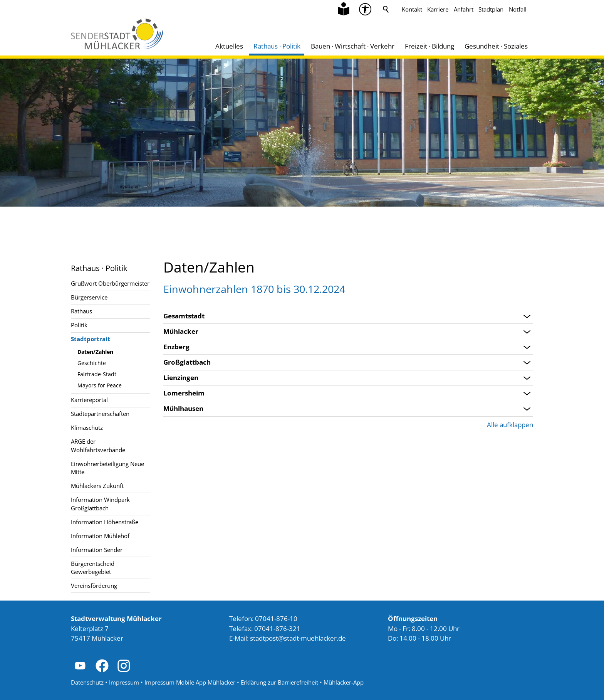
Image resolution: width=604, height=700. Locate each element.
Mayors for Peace (100, 385)
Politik (79, 325)
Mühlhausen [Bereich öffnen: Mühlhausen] (183, 409)
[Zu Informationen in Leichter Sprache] (344, 9)
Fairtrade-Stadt (97, 374)
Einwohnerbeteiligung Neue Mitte (107, 468)
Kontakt (412, 9)
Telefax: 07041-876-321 (265, 628)
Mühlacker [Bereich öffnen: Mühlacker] (181, 331)
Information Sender (97, 550)
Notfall (518, 9)
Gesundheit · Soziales (496, 46)
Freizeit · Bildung (430, 46)
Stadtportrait (91, 339)
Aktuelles (229, 46)
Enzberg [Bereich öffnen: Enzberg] (176, 347)
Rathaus (81, 311)
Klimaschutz (87, 427)
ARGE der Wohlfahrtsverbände (98, 445)
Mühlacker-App (344, 682)
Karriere (438, 9)
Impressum (124, 682)
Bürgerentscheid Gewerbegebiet (93, 568)
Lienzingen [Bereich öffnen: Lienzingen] (181, 378)
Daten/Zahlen (95, 352)
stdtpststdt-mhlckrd (298, 638)
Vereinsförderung (94, 586)
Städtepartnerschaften (100, 414)
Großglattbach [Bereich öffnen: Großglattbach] (187, 362)
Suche (386, 9)
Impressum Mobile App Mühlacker (190, 682)
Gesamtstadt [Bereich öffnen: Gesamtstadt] (184, 316)
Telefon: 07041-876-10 (263, 618)
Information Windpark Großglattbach (100, 504)
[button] (80, 666)
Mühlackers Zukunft (97, 486)
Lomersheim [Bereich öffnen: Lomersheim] (184, 393)
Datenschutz (87, 682)
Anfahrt (464, 9)
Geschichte (92, 363)
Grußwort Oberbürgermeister (110, 283)
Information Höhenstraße (105, 522)
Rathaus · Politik (277, 46)
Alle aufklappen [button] (510, 425)
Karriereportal (89, 400)
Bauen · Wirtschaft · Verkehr (353, 46)
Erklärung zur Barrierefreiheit (279, 682)
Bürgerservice (89, 297)
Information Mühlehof (100, 536)
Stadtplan (491, 9)
